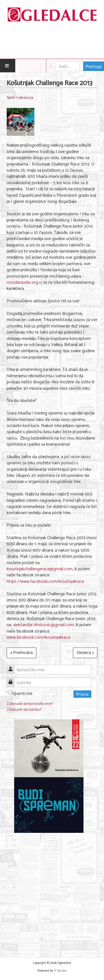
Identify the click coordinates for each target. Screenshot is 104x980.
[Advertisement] (52, 892)
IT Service (60, 971)
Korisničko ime (13, 666)
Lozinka (13, 679)
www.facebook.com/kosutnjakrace (38, 637)
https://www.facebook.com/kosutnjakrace (45, 582)
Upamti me (22, 694)
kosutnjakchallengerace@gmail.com (40, 569)
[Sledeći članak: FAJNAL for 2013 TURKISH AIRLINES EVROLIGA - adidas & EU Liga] (85, 653)
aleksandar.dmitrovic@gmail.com (43, 625)
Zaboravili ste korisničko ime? (30, 704)
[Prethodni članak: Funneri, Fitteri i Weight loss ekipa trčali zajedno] (21, 653)
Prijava (82, 694)
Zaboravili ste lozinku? (24, 710)
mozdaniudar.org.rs (24, 282)
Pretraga (94, 66)
